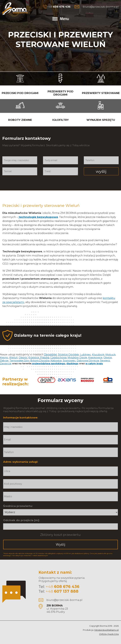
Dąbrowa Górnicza (88, 360)
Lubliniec (85, 354)
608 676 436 (62, 7)
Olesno (23, 357)
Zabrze (4, 360)
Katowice (56, 360)
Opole (83, 357)
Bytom (34, 360)
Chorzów (44, 360)
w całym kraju (94, 363)
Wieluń (13, 357)
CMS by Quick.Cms (109, 634)
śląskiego (72, 363)
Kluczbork (98, 354)
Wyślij (60, 545)
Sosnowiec (69, 360)
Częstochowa (58, 357)
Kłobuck (110, 354)
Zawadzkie (50, 354)
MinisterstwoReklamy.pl (107, 630)
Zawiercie (6, 363)
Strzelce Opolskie (68, 354)
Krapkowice (95, 357)
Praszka (44, 357)
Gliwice (108, 357)
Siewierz (105, 360)
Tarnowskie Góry (19, 360)
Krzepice (34, 357)
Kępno (4, 357)
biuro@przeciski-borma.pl (101, 7)
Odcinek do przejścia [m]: (21, 520)
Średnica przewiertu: (18, 506)
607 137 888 (66, 591)
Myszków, (74, 357)
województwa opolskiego (48, 363)
